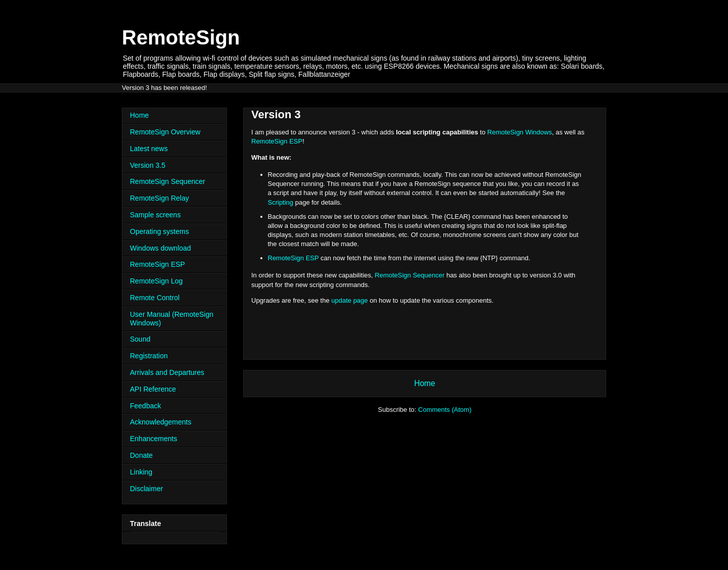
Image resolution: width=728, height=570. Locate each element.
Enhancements (153, 439)
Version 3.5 (148, 165)
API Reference (153, 389)
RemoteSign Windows (520, 132)
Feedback (145, 406)
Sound (140, 339)
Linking (141, 472)
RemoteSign (181, 37)
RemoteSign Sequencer (409, 275)
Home (425, 383)
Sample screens (155, 215)
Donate (141, 455)
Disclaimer (146, 489)
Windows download (161, 248)
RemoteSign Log (156, 281)
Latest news (149, 149)
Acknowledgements (161, 422)
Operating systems (160, 231)
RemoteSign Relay (160, 198)
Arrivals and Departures (167, 372)
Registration (149, 356)
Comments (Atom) (445, 410)
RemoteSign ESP (277, 141)
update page (349, 300)
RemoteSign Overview (165, 132)
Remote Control (155, 298)
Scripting (281, 202)
